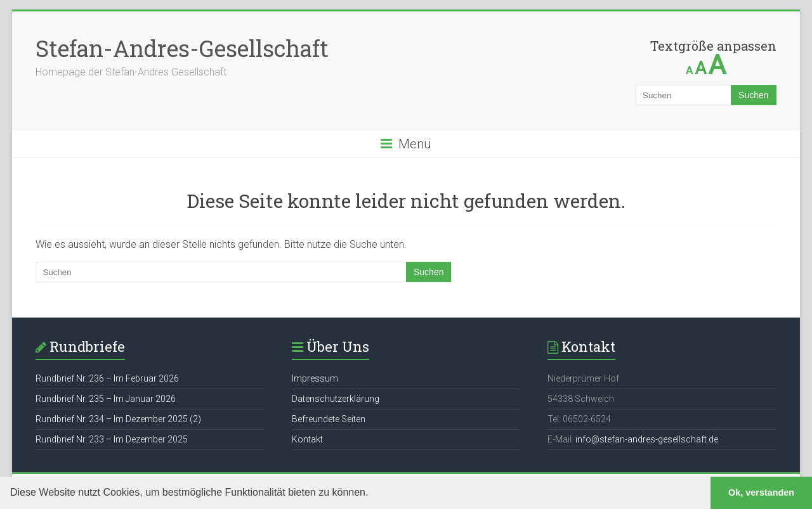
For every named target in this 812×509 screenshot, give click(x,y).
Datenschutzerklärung (336, 399)
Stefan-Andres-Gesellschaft (182, 48)
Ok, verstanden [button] (761, 493)
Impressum (315, 378)
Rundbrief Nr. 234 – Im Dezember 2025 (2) (118, 419)
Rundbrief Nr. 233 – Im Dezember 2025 (112, 439)
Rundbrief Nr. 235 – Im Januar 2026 (106, 399)
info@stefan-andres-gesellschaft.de (647, 439)
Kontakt (307, 439)
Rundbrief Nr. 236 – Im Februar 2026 (107, 378)
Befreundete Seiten (329, 419)
